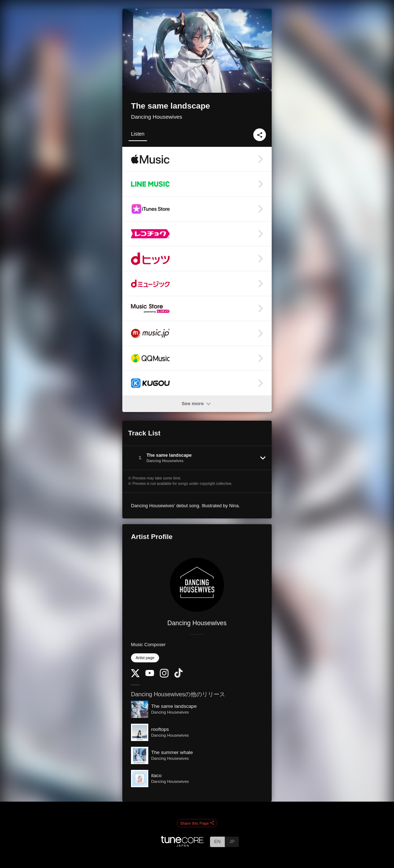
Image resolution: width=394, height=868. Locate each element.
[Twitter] (135, 676)
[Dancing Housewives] (197, 585)
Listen (138, 134)
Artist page (145, 658)
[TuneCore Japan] (183, 845)
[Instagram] (164, 676)
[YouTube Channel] (150, 674)
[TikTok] (179, 676)
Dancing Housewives (157, 117)
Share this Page (197, 823)
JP (232, 841)
